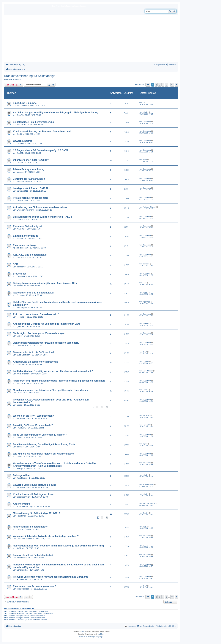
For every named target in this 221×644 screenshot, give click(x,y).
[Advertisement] (91, 39)
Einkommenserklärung (26, 236)
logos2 (20, 447)
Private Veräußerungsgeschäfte (31, 198)
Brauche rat (20, 274)
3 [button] (160, 85)
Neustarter (21, 516)
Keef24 (20, 153)
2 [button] (156, 85)
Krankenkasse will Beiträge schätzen (34, 494)
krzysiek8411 (22, 191)
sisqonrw (21, 144)
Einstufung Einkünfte (25, 103)
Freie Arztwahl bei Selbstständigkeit (33, 555)
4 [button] (163, 85)
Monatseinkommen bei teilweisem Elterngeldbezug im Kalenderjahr (51, 390)
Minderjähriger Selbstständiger (30, 527)
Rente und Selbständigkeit (28, 226)
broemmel (146, 273)
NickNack (21, 317)
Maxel (19, 336)
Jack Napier (22, 478)
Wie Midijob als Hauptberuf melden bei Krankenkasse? (43, 454)
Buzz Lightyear (23, 355)
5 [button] (166, 85)
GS (144, 103)
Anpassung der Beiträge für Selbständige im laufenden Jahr (47, 324)
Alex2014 (21, 125)
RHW (145, 352)
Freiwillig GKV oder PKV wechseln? (33, 425)
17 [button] (172, 85)
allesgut (20, 468)
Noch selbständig (24, 506)
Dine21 (20, 115)
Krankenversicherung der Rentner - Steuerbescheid (42, 131)
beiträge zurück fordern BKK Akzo (32, 188)
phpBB (83, 631)
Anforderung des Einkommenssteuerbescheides (40, 207)
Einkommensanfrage (24, 245)
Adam (19, 286)
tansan (20, 172)
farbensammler (23, 418)
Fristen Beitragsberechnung (29, 169)
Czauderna (17, 79)
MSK (19, 393)
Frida (144, 283)
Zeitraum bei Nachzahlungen (29, 179)
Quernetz (21, 326)
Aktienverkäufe (21, 504)
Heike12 (20, 257)
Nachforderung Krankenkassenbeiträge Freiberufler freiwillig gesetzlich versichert (59, 381)
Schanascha (22, 570)
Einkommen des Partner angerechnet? (34, 586)
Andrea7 (20, 579)
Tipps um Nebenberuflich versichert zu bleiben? (40, 435)
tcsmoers (21, 267)
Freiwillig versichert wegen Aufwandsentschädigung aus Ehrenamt (50, 577)
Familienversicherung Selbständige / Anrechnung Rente (44, 444)
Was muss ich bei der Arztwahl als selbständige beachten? (46, 536)
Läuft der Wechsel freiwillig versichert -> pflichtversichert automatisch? (53, 371)
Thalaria (20, 364)
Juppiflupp (21, 307)
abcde (19, 405)
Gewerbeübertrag (23, 141)
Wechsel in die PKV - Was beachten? (33, 416)
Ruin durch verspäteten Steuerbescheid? (36, 314)
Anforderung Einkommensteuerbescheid (36, 362)
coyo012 (20, 345)
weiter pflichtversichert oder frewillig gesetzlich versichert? (46, 343)
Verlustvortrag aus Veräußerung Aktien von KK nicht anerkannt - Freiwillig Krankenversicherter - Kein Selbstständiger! (54, 465)
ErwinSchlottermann (25, 210)
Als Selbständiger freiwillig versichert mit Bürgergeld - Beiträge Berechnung (56, 113)
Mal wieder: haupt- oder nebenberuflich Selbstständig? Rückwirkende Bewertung (58, 546)
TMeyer (20, 200)
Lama (19, 529)
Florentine (21, 276)
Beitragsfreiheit (22, 475)
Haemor (20, 437)
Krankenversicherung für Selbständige (30, 76)
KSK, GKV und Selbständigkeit (30, 255)
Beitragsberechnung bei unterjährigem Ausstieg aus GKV (45, 283)
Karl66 (20, 134)
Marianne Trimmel (149, 207)
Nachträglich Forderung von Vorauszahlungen (39, 333)
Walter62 (21, 229)
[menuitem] (22, 65)
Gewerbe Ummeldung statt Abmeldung (35, 485)
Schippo (20, 295)
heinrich (146, 112)
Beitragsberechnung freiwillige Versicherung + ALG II (43, 217)
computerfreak (23, 589)
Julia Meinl (21, 558)
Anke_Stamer (23, 374)
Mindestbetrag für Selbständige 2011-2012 (36, 513)
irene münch (22, 106)
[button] (148, 85)
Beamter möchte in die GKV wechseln (34, 352)
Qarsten (146, 513)
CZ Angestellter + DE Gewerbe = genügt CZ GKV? (41, 150)
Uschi (19, 162)
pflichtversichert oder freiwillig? (31, 160)
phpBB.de (101, 634)
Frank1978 (147, 415)
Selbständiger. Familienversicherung (33, 122)
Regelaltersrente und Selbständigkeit (34, 293)
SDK (15, 264)
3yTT (19, 548)
